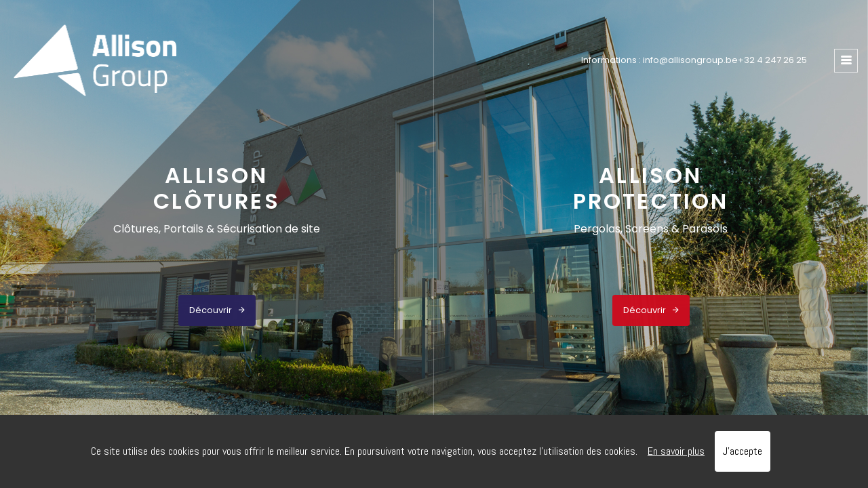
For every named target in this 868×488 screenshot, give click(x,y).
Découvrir (217, 310)
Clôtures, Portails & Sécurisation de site (217, 229)
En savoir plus (676, 451)
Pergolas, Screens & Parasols (651, 229)
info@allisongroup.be (690, 60)
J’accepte (743, 451)
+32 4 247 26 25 (772, 60)
